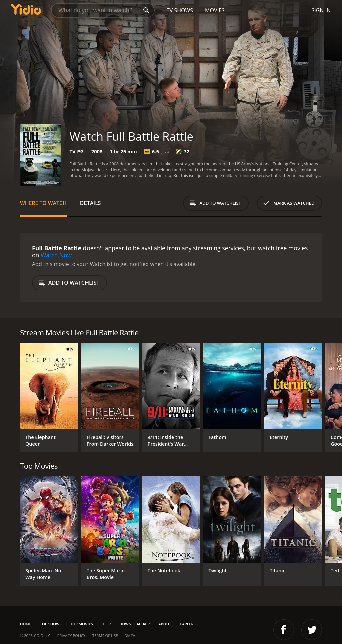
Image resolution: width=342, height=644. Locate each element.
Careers (188, 624)
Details (91, 203)
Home (26, 624)
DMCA (130, 635)
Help (106, 624)
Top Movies (82, 624)
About (165, 624)
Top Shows (51, 624)
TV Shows (180, 10)
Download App (134, 624)
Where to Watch (43, 203)
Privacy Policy (71, 635)
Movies (215, 10)
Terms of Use (105, 635)
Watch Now (56, 255)
